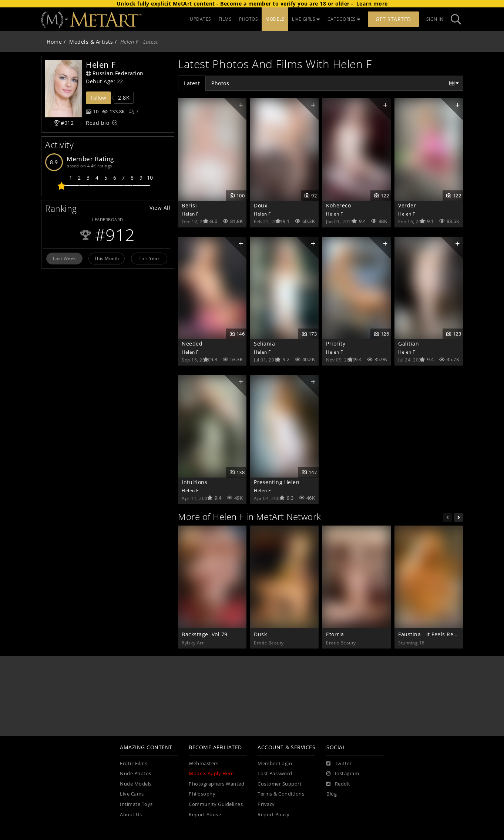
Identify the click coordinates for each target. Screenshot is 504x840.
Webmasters (204, 764)
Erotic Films (134, 764)
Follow (98, 98)
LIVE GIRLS (306, 19)
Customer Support (280, 784)
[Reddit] (338, 784)
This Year (149, 258)
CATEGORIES (344, 19)
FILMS (225, 19)
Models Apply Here (211, 774)
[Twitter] (339, 764)
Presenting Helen (277, 482)
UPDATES (201, 19)
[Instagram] (343, 774)
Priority (336, 344)
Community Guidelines (216, 804)
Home (54, 42)
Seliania (264, 344)
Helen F (190, 214)
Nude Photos (136, 774)
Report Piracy (274, 815)
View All (160, 208)
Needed (192, 344)
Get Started (393, 19)
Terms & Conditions (281, 794)
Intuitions (194, 482)
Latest (192, 83)
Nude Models (136, 784)
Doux (261, 205)
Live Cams (132, 794)
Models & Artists (91, 42)
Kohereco (338, 205)
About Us (131, 815)
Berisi (189, 205)
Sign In (435, 19)
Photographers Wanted (216, 784)
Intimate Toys (136, 804)
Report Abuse (205, 815)
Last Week (64, 258)
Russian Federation (115, 73)
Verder (407, 205)
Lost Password (275, 774)
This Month (107, 258)
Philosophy (202, 794)
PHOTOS (248, 19)
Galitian (409, 344)
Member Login (275, 764)
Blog (332, 794)
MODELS (275, 19)
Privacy (266, 804)
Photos (220, 83)
